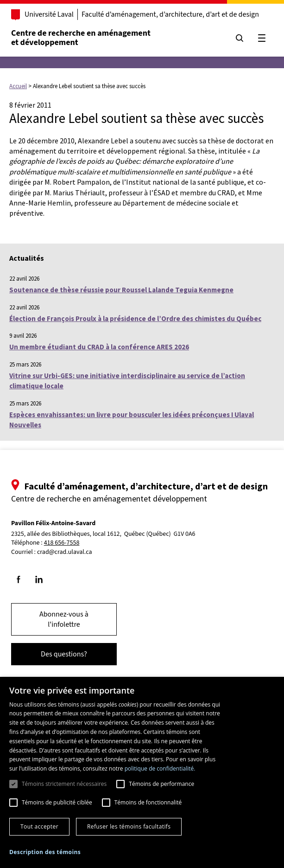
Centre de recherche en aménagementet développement (82, 38)
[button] (45, 852)
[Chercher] (239, 38)
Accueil (18, 86)
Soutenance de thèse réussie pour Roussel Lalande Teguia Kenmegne (121, 290)
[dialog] (142, 772)
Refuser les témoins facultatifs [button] (129, 826)
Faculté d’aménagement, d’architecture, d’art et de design (171, 14)
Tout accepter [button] (39, 826)
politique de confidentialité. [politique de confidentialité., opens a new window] (160, 768)
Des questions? (65, 654)
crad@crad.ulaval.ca (66, 552)
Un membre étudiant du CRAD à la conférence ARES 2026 (99, 347)
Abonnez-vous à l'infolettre (65, 619)
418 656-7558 (63, 543)
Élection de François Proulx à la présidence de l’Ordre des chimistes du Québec (135, 318)
